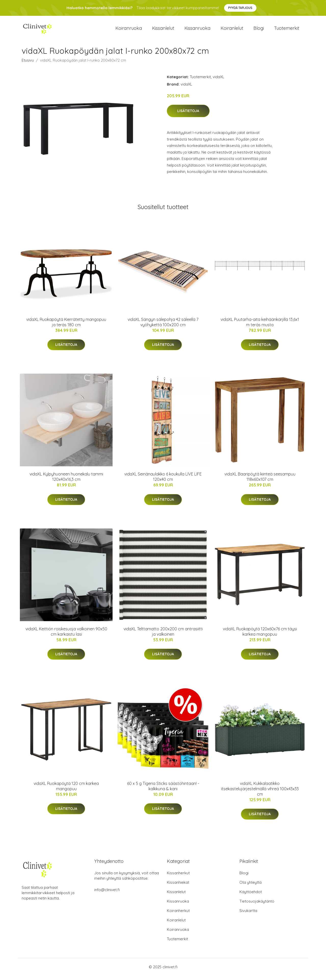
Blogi (259, 30)
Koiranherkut (178, 915)
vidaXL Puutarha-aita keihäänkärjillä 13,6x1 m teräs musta (260, 326)
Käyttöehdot (251, 896)
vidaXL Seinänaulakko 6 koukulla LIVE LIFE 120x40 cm (163, 481)
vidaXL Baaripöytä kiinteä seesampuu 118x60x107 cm (260, 481)
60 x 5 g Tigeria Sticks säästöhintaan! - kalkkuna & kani (163, 790)
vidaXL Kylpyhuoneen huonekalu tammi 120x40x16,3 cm (66, 481)
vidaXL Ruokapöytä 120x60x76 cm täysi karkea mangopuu (260, 636)
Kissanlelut (163, 30)
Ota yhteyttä (250, 887)
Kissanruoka (197, 30)
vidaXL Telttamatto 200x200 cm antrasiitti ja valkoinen (163, 636)
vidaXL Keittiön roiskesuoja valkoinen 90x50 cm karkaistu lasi (66, 636)
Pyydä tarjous (240, 8)
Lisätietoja (188, 115)
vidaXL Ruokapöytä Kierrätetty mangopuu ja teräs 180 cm (66, 326)
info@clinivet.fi (107, 894)
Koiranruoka (129, 30)
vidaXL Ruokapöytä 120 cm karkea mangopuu (66, 790)
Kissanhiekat (178, 887)
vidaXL (219, 81)
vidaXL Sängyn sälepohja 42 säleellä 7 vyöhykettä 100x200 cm (163, 326)
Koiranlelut (232, 30)
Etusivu (28, 65)
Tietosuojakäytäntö (257, 906)
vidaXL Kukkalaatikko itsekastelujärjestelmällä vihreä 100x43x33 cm (260, 793)
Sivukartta (248, 915)
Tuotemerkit (287, 30)
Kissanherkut (178, 877)
